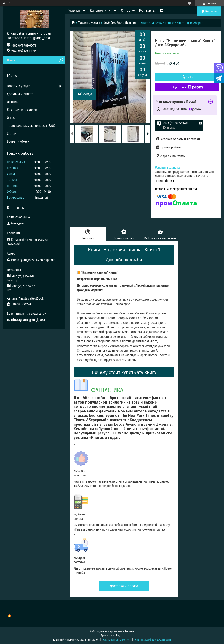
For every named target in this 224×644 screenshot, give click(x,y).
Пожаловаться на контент (116, 640)
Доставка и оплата (124, 586)
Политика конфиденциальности (152, 640)
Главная (74, 11)
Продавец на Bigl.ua (112, 636)
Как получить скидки (22, 110)
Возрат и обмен (18, 141)
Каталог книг (101, 11)
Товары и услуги (89, 23)
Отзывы (13, 102)
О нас (125, 11)
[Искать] (61, 60)
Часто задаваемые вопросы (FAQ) (31, 126)
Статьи (12, 134)
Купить (188, 77)
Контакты (147, 11)
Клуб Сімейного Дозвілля (120, 23)
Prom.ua (129, 631)
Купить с (188, 87)
